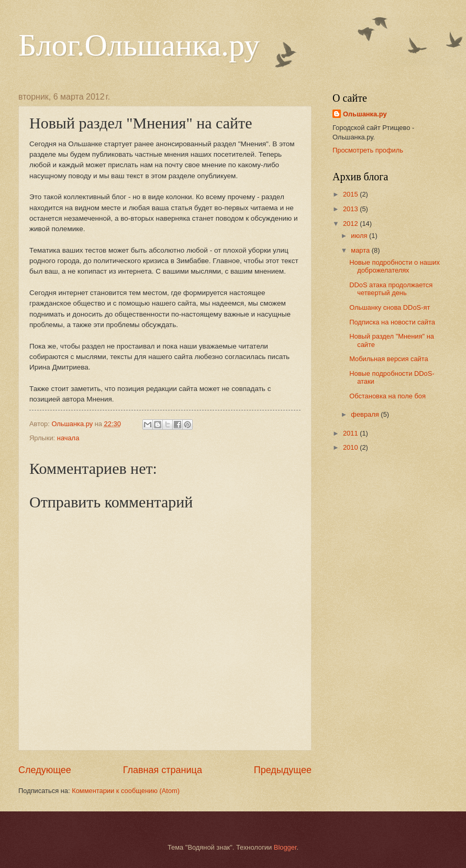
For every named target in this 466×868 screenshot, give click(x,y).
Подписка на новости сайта (392, 322)
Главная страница (163, 770)
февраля (366, 414)
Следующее (45, 770)
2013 (351, 209)
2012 (351, 224)
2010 (351, 447)
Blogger (285, 847)
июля (360, 236)
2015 (351, 194)
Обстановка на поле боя (387, 396)
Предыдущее (283, 770)
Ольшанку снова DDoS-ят (390, 307)
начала (68, 438)
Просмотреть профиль (368, 150)
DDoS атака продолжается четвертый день (391, 289)
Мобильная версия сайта (389, 359)
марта (361, 250)
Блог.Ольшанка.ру (139, 45)
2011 (351, 433)
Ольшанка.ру (365, 114)
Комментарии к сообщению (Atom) (126, 791)
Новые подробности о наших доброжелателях (395, 266)
